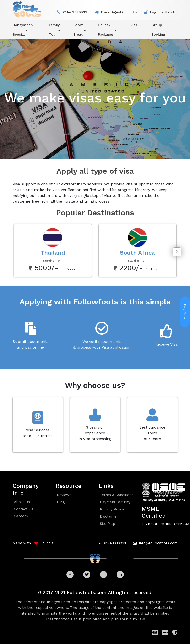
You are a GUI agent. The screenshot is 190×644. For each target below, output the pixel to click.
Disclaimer (109, 516)
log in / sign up (164, 12)
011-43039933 (75, 12)
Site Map (108, 524)
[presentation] (177, 252)
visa (134, 25)
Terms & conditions (117, 495)
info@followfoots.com (158, 543)
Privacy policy (112, 509)
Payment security (115, 502)
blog (61, 502)
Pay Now (185, 312)
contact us (24, 509)
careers (21, 516)
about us (22, 502)
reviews (64, 495)
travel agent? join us (119, 12)
